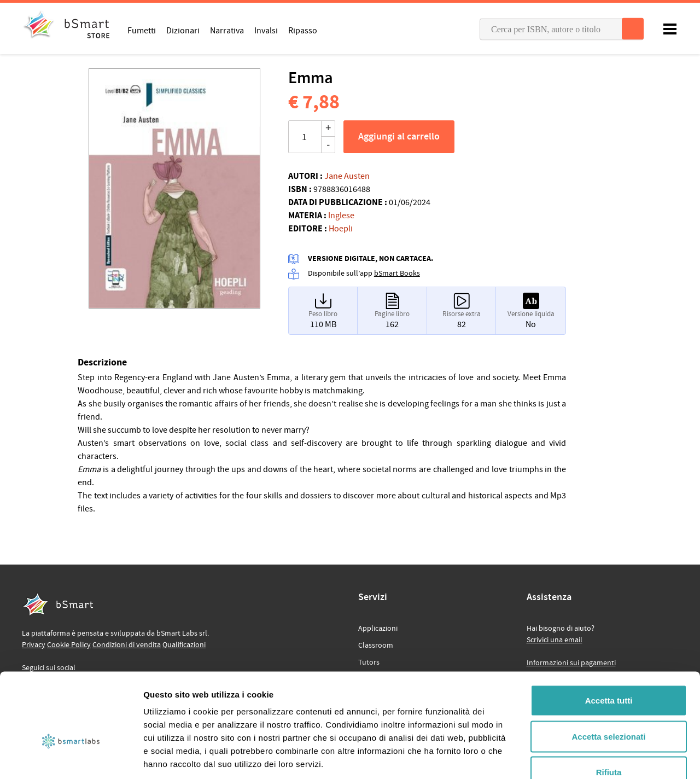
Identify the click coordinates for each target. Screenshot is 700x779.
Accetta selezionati (608, 672)
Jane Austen (347, 176)
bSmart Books (397, 274)
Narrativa (227, 30)
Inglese (341, 216)
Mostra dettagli (575, 757)
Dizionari (183, 30)
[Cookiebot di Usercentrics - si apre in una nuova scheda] (71, 758)
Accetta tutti (609, 635)
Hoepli (341, 229)
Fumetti (142, 30)
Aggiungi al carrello (399, 137)
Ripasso (303, 30)
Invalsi (266, 30)
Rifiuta (609, 707)
